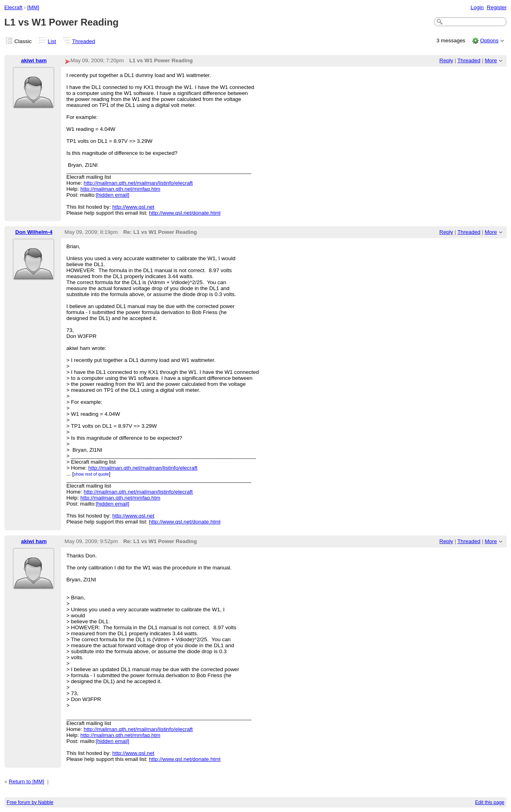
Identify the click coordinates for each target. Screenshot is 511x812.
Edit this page (490, 802)
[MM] (33, 7)
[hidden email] (113, 195)
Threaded (84, 41)
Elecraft (14, 7)
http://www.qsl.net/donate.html (185, 213)
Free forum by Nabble (30, 802)
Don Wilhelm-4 (34, 232)
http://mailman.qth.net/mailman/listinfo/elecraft (138, 183)
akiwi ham (34, 60)
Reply (446, 60)
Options (489, 41)
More (491, 60)
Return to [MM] (27, 781)
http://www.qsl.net (133, 207)
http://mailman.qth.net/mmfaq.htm (120, 189)
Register (497, 7)
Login (477, 7)
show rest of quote (91, 474)
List (52, 41)
